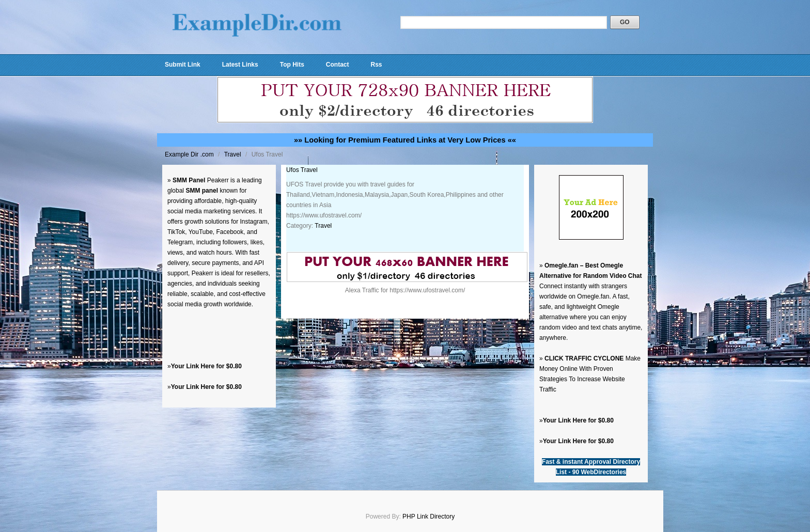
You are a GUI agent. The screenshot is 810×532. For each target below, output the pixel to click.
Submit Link (183, 65)
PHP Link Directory (429, 517)
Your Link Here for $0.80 (206, 366)
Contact (338, 65)
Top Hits (292, 65)
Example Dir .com (190, 154)
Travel (233, 154)
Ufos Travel (302, 170)
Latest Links (240, 65)
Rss (376, 65)
